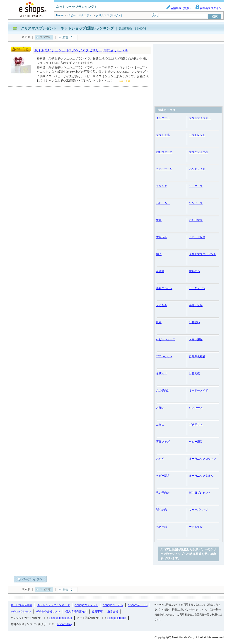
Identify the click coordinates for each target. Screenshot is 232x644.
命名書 (160, 271)
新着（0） (69, 37)
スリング (162, 186)
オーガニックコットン (203, 459)
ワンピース (196, 203)
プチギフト (196, 425)
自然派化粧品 (197, 356)
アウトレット (197, 135)
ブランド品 (163, 135)
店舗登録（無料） (179, 8)
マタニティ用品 (198, 152)
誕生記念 (162, 510)
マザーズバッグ (198, 510)
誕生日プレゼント (200, 493)
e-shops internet (116, 618)
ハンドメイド (197, 169)
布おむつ (194, 271)
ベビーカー (163, 203)
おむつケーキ (164, 152)
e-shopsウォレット (86, 605)
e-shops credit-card (60, 618)
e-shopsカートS (138, 605)
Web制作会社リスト (48, 612)
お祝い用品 (196, 339)
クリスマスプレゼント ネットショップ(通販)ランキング (67, 28)
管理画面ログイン (208, 8)
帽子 (159, 254)
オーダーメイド (198, 390)
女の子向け (163, 390)
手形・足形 (196, 305)
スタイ (160, 459)
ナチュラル (196, 527)
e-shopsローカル (113, 605)
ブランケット (164, 356)
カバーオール (164, 169)
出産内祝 (194, 373)
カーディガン (197, 288)
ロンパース (196, 408)
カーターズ (196, 186)
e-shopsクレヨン (21, 612)
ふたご (160, 425)
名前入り (162, 373)
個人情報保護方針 (76, 612)
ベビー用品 (196, 442)
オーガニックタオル (201, 476)
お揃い (160, 408)
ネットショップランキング (53, 605)
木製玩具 (162, 237)
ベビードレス (197, 237)
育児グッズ (163, 442)
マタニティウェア (200, 118)
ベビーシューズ (166, 339)
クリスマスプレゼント (203, 254)
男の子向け (163, 493)
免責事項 (97, 612)
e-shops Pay (64, 624)
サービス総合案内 (22, 605)
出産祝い (194, 322)
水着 (159, 220)
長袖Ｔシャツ (164, 288)
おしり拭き (196, 220)
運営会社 (113, 612)
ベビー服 (162, 527)
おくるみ (162, 305)
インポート (163, 118)
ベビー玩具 (163, 476)
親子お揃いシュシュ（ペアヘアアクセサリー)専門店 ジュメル (81, 50)
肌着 (159, 322)
